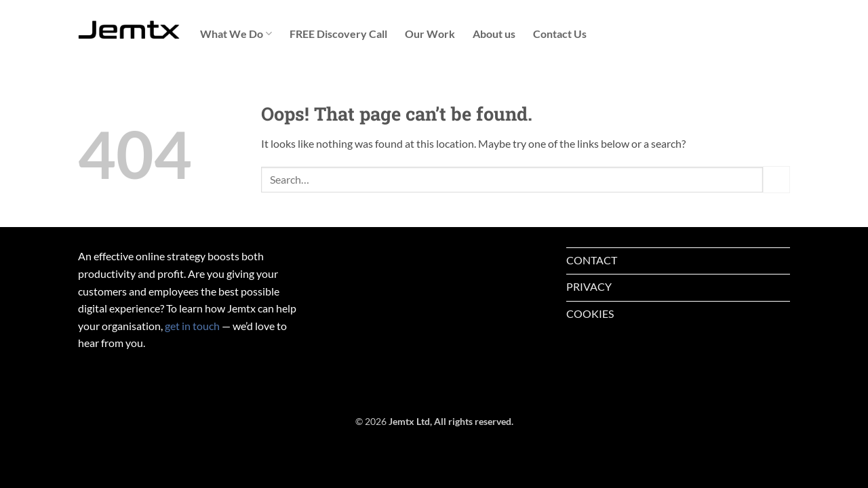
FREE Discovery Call (338, 34)
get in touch (192, 326)
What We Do (236, 34)
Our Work (430, 34)
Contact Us (560, 34)
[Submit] (776, 179)
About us (494, 34)
